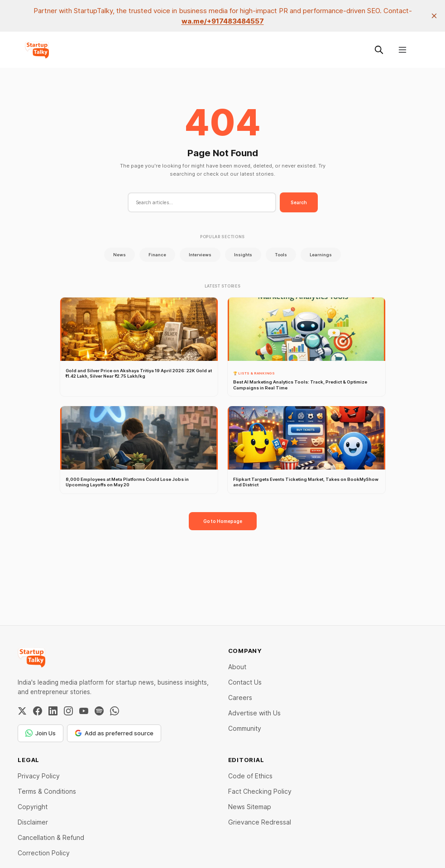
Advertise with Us (254, 713)
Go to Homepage (223, 521)
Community (245, 728)
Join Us (41, 733)
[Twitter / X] (22, 711)
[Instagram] (68, 711)
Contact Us (245, 682)
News (120, 255)
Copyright (33, 807)
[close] (434, 16)
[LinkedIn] (53, 711)
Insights (243, 255)
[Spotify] (99, 711)
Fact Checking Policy (260, 791)
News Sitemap (250, 807)
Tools (281, 255)
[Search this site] (379, 50)
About (237, 667)
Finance (157, 255)
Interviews (200, 255)
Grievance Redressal (260, 822)
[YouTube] (84, 711)
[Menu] (402, 50)
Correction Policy (44, 853)
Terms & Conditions (47, 791)
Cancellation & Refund (51, 837)
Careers (240, 698)
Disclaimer (33, 822)
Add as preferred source (114, 733)
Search (299, 202)
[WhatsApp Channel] (115, 711)
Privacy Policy (39, 776)
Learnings (321, 255)
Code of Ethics (250, 776)
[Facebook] (38, 711)
